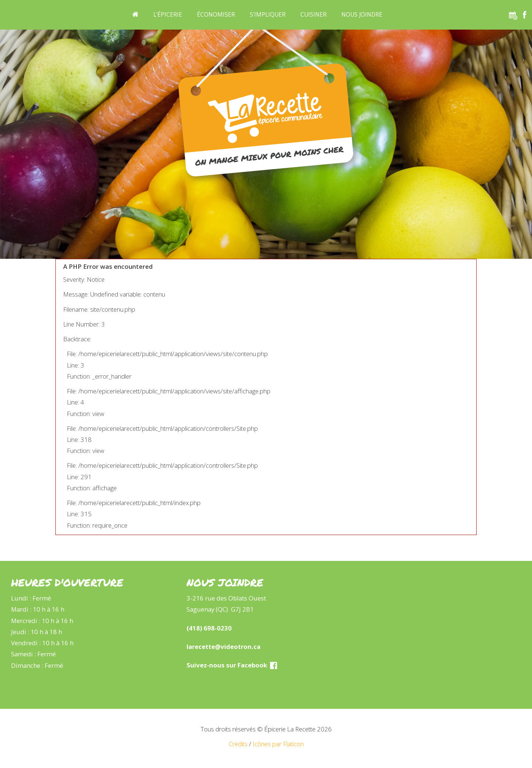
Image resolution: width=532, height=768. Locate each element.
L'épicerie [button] (168, 15)
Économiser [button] (216, 15)
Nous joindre (362, 15)
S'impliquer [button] (268, 15)
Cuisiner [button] (313, 15)
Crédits (238, 744)
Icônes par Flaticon (278, 744)
